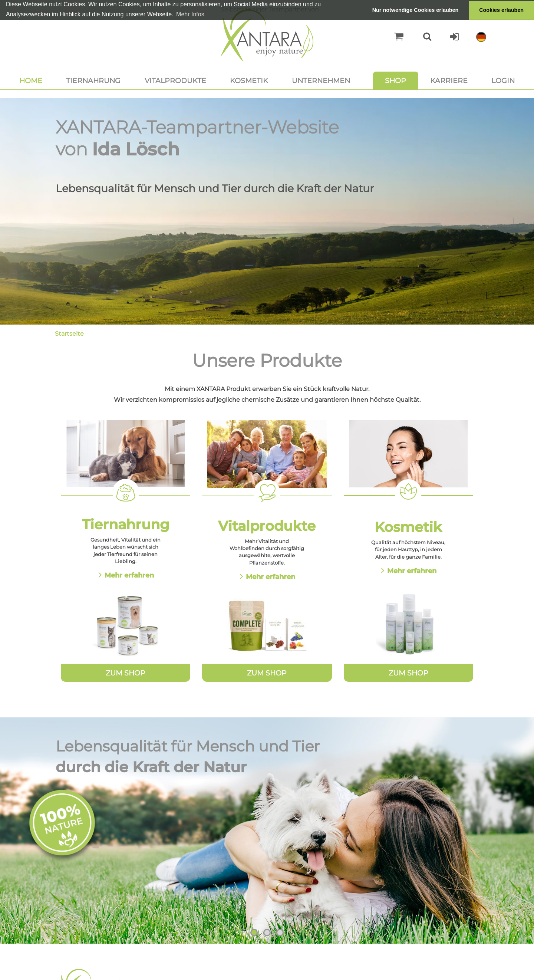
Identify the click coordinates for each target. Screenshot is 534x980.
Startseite (69, 334)
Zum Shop (126, 673)
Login (503, 80)
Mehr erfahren (129, 575)
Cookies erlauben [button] (501, 10)
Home (31, 80)
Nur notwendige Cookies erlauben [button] (416, 10)
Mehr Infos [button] (190, 14)
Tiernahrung (93, 80)
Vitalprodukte (175, 80)
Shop (395, 80)
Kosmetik (249, 80)
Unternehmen (321, 80)
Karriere (449, 80)
